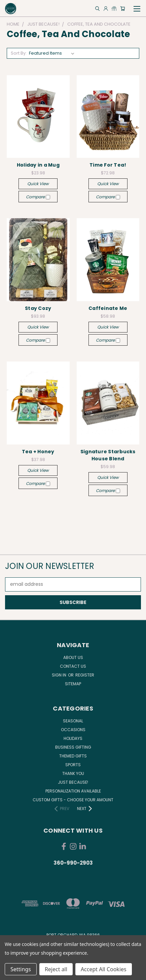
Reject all (56, 969)
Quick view (38, 184)
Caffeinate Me (108, 308)
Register (85, 675)
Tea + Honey (38, 452)
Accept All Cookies (104, 969)
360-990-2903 (73, 863)
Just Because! (73, 782)
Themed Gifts (73, 756)
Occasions (73, 730)
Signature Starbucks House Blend (108, 455)
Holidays (73, 738)
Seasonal (73, 721)
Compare (38, 197)
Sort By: (19, 53)
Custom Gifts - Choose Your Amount (73, 800)
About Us (73, 657)
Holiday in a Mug (38, 165)
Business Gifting (73, 747)
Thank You (73, 773)
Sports (73, 765)
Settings (21, 969)
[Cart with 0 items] (123, 8)
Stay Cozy (38, 308)
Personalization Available (73, 791)
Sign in (60, 675)
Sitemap (73, 684)
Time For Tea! (108, 165)
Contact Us (73, 666)
